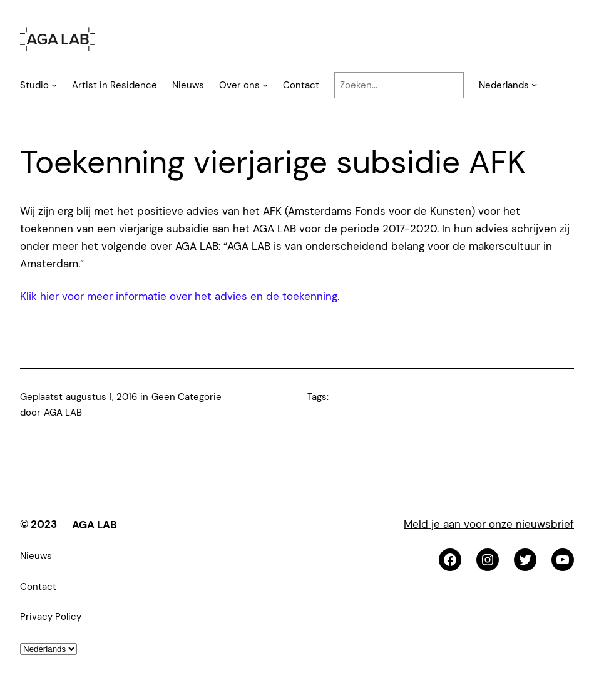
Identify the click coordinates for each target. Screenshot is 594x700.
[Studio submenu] (54, 85)
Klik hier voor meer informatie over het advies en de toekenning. (180, 296)
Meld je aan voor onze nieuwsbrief (489, 524)
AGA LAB (95, 525)
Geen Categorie (187, 397)
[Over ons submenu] (265, 85)
